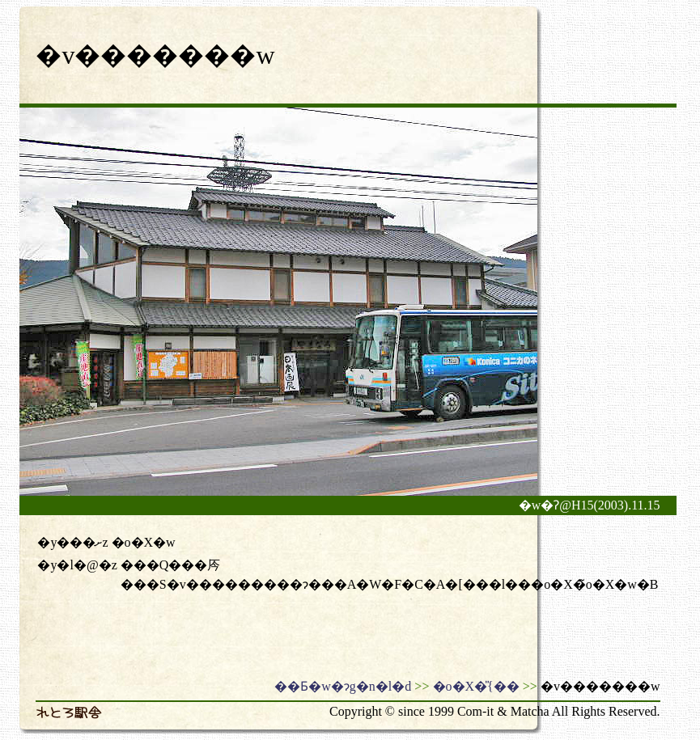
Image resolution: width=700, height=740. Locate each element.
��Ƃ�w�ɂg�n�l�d (343, 686)
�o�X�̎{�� (476, 686)
